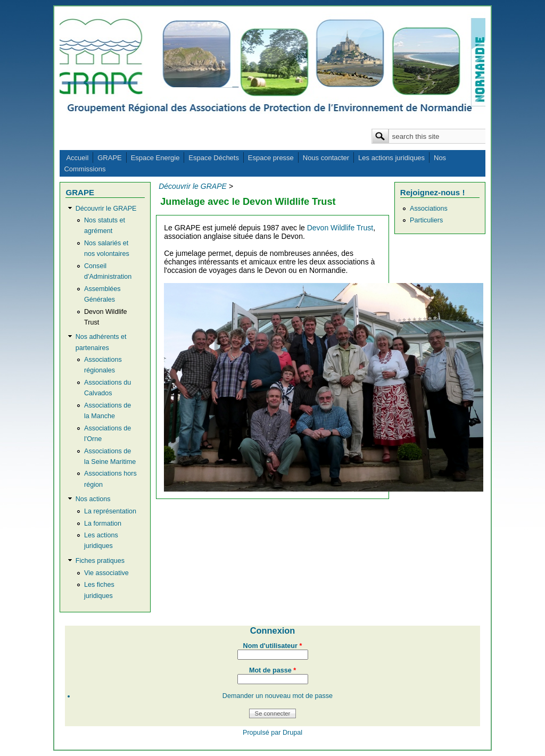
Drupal (292, 733)
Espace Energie (155, 158)
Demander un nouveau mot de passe (278, 696)
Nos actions (93, 499)
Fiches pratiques (100, 561)
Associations (429, 209)
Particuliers (426, 220)
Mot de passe (272, 670)
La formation (103, 524)
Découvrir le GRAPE (106, 209)
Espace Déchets (214, 158)
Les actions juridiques (391, 158)
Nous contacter (326, 158)
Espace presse (271, 158)
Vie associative (106, 573)
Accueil (77, 158)
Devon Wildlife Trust (340, 228)
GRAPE (110, 158)
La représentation (110, 511)
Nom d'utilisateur (273, 646)
